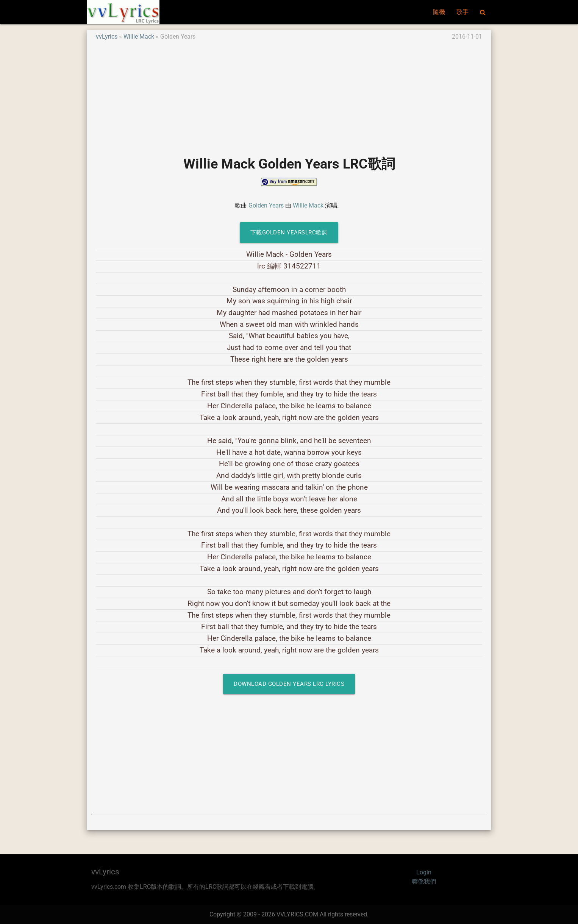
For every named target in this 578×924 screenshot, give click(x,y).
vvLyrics (107, 37)
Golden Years (266, 205)
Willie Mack (139, 37)
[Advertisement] (289, 94)
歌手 (462, 12)
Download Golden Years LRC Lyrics (289, 684)
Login (424, 872)
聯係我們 (424, 881)
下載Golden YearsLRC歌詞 (289, 233)
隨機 (439, 12)
